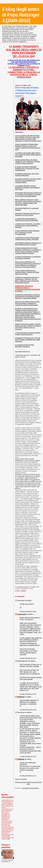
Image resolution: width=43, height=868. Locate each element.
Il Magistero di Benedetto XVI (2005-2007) (6, 818)
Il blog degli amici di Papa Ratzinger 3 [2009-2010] (21, 15)
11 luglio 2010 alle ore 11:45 (28, 694)
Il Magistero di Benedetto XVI (6, 814)
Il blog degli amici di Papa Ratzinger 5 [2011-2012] (7, 811)
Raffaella (21, 697)
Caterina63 (22, 614)
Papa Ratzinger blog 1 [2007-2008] (8, 838)
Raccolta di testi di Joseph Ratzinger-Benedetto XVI (7, 823)
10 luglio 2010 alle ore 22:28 (28, 658)
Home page (28, 783)
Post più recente (21, 782)
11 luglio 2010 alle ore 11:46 (28, 710)
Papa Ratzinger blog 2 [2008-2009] (8, 835)
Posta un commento (21, 779)
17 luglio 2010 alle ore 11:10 (28, 756)
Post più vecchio (36, 782)
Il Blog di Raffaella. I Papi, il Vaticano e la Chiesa (8, 806)
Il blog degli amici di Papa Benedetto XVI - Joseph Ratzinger (8, 802)
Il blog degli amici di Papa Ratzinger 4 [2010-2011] (7, 832)
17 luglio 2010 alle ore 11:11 (28, 776)
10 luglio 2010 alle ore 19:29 (28, 611)
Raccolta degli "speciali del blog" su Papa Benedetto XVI (8, 827)
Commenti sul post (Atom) (30, 788)
